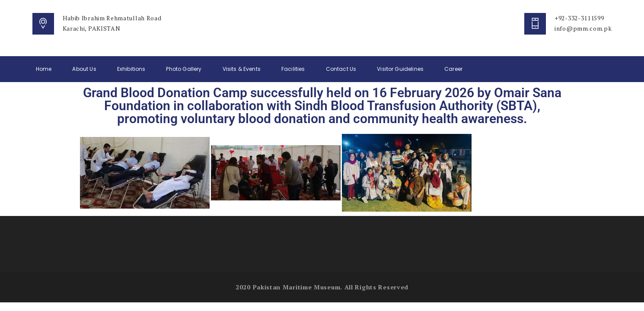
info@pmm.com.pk (583, 28)
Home (44, 69)
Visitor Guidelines (400, 69)
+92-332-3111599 (579, 18)
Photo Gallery (184, 69)
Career (453, 69)
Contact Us (341, 69)
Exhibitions (131, 69)
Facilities (293, 69)
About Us (84, 69)
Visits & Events (242, 69)
